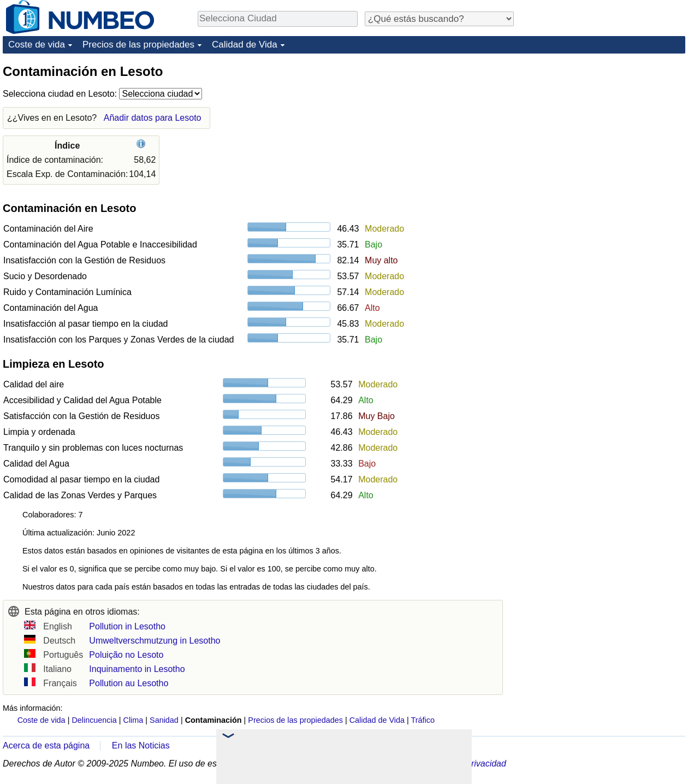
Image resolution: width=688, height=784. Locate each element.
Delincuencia (94, 720)
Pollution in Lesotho (127, 626)
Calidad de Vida (245, 45)
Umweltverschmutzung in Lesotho (155, 641)
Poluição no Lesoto (126, 655)
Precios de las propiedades (138, 45)
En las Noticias (141, 745)
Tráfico (423, 720)
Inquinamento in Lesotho (137, 669)
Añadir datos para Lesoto (153, 118)
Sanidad (164, 720)
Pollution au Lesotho (129, 683)
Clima (134, 720)
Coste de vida (37, 45)
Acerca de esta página (46, 745)
